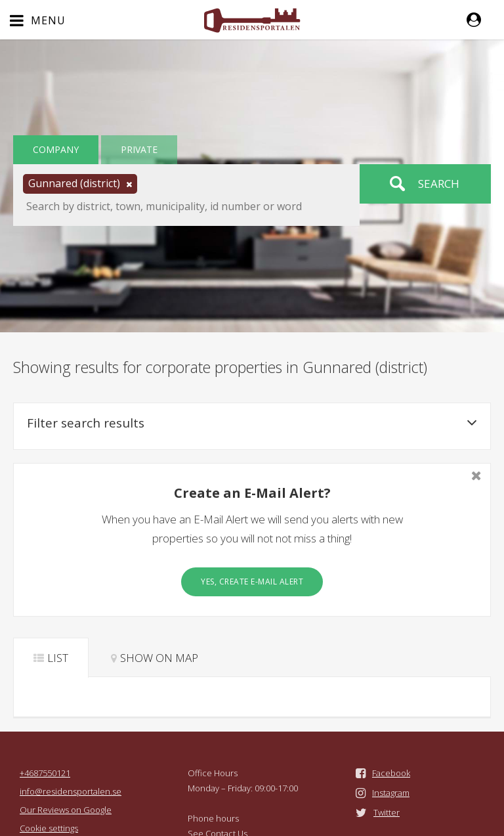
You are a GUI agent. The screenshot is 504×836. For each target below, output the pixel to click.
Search (439, 184)
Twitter (387, 812)
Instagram (391, 793)
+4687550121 (45, 773)
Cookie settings (49, 828)
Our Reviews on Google (66, 810)
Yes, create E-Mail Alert (252, 582)
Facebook (391, 773)
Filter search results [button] (252, 423)
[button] (480, 20)
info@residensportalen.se (71, 791)
